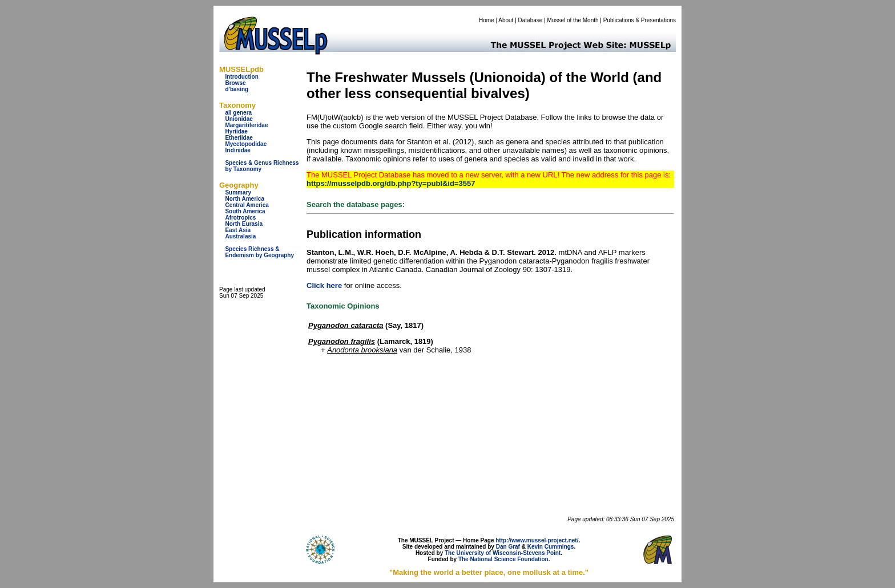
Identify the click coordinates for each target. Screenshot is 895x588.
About (506, 20)
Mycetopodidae (246, 144)
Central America (247, 205)
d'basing (237, 89)
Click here (324, 285)
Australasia (240, 236)
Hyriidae (236, 131)
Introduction (241, 77)
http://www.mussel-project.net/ (537, 540)
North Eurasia (244, 224)
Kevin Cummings (551, 547)
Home (487, 20)
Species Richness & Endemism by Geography (259, 252)
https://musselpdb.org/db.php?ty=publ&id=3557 (391, 183)
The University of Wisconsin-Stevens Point (503, 553)
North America (245, 199)
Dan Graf (508, 547)
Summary (238, 192)
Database (531, 20)
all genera (238, 113)
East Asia (238, 230)
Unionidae (239, 119)
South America (245, 211)
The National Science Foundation (503, 559)
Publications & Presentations (640, 20)
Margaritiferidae (246, 125)
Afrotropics (240, 218)
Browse (235, 83)
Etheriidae (239, 138)
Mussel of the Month (573, 20)
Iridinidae (237, 150)
